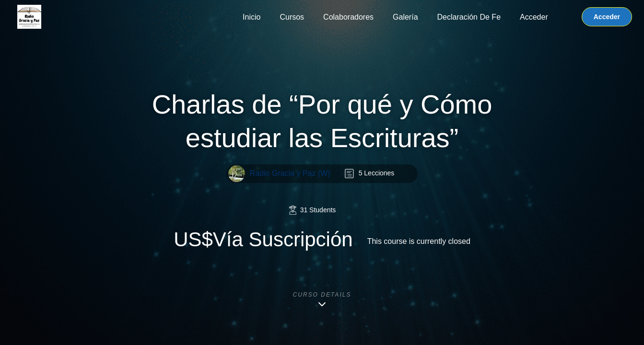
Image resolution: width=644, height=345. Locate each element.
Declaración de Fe (469, 17)
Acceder (534, 17)
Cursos (292, 17)
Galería (405, 17)
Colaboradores (348, 17)
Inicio (252, 17)
